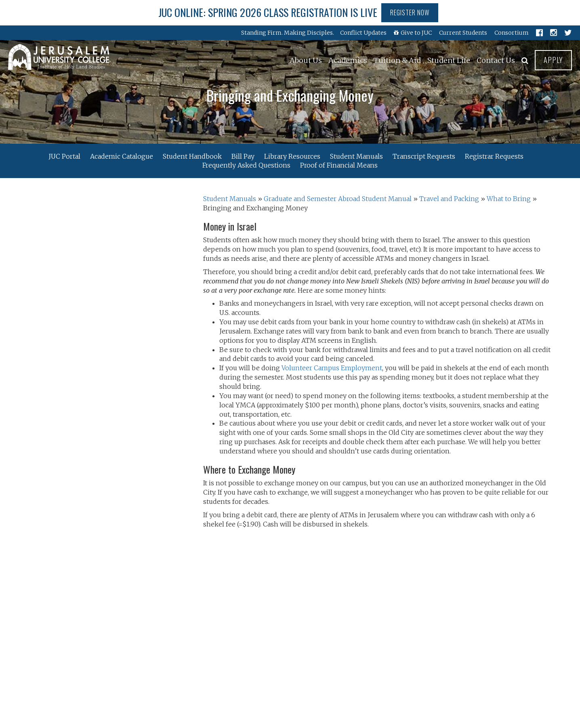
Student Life (449, 60)
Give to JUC (413, 33)
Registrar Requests (494, 156)
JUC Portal (64, 156)
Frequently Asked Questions (246, 165)
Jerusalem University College (59, 57)
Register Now (410, 13)
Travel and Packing (449, 199)
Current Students (463, 33)
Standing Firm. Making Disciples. (288, 33)
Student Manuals (356, 156)
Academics (348, 60)
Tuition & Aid (397, 60)
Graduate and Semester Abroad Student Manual (338, 199)
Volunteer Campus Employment (332, 368)
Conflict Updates (363, 33)
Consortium (512, 33)
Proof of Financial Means (339, 165)
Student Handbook (192, 156)
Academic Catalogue (122, 156)
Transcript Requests (424, 156)
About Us (306, 60)
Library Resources (292, 156)
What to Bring (509, 199)
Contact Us (496, 60)
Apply (553, 60)
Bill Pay (243, 156)
